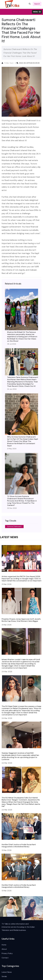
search (37, 4)
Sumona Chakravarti (14, 526)
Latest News (7, 972)
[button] (37, 12)
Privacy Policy (7, 953)
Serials (4, 976)
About (4, 949)
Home (4, 945)
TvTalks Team (9, 63)
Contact (5, 958)
